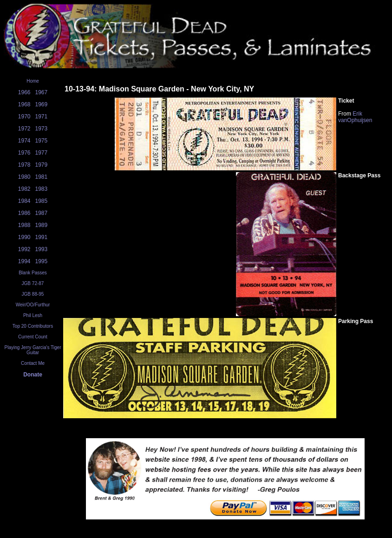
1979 (42, 165)
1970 (24, 117)
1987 (42, 213)
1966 (24, 92)
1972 (24, 129)
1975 (42, 141)
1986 (24, 213)
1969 (42, 104)
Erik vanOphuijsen (355, 117)
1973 (42, 129)
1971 (42, 117)
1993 (42, 249)
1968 (24, 104)
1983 (42, 189)
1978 (24, 165)
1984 (24, 201)
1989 (42, 225)
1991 (42, 237)
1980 (24, 177)
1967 (42, 92)
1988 (24, 225)
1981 (42, 177)
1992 (24, 249)
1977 (42, 153)
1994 (24, 261)
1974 (24, 141)
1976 (24, 153)
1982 (24, 189)
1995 (42, 261)
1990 (24, 237)
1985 (42, 201)
